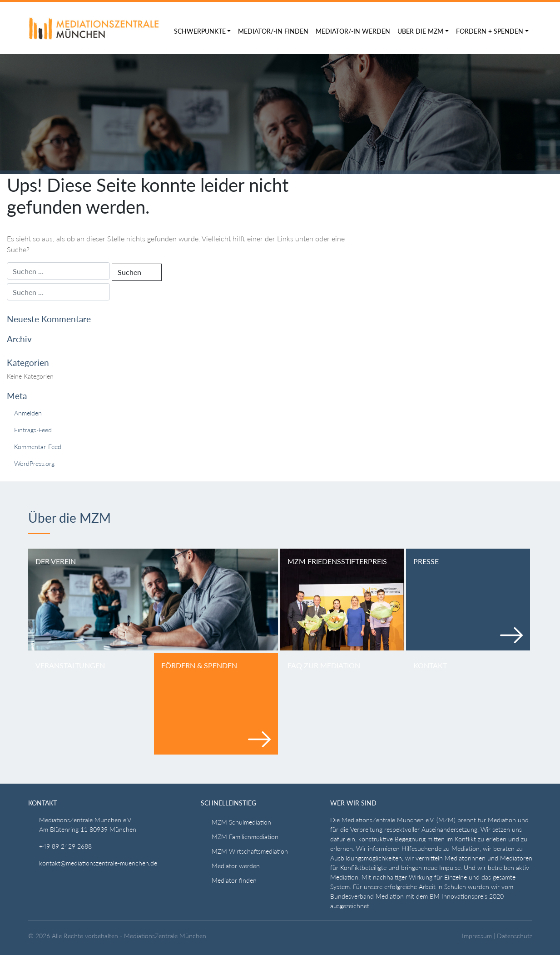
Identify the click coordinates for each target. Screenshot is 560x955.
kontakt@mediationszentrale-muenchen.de (98, 863)
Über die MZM (420, 31)
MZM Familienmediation (245, 837)
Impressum (477, 936)
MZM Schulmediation (241, 822)
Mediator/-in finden (273, 31)
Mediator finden (234, 880)
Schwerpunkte (200, 31)
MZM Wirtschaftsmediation (250, 851)
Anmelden (28, 413)
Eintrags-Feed (33, 430)
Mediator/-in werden (353, 31)
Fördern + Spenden (490, 31)
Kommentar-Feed (38, 447)
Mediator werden (236, 866)
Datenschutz (515, 936)
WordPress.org (34, 463)
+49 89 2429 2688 (65, 846)
